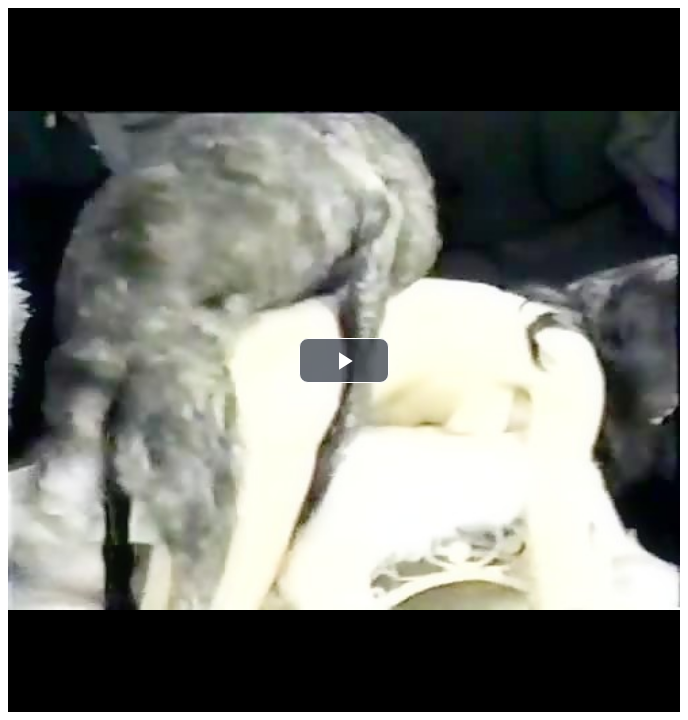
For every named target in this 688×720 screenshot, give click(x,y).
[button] (344, 360)
